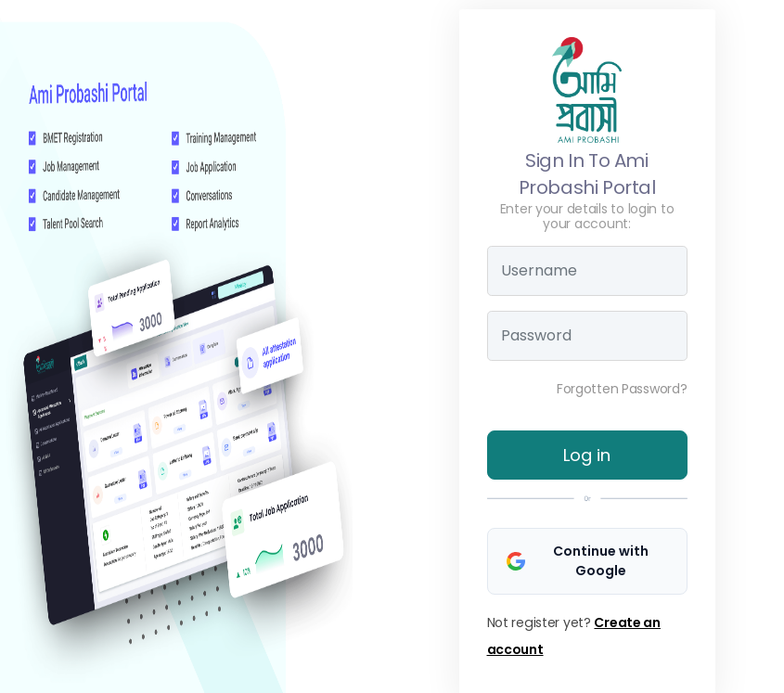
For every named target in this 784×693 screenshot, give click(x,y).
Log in (587, 455)
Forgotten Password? (622, 389)
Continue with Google (578, 561)
